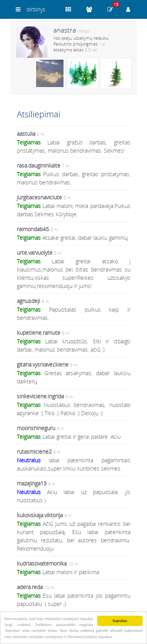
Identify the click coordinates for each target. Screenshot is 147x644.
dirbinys (36, 9)
